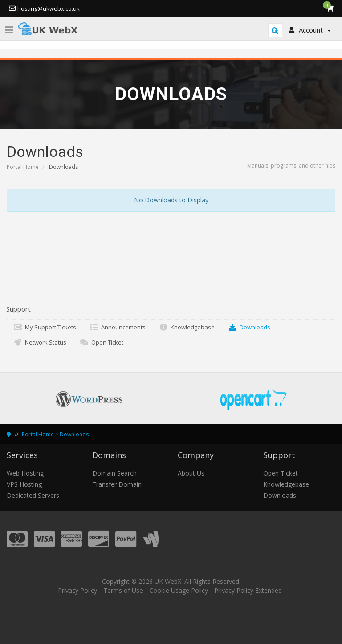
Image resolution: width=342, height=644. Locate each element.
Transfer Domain (117, 484)
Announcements (118, 327)
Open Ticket (102, 342)
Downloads (249, 327)
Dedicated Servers (33, 495)
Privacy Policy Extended (248, 590)
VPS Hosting (24, 484)
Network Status (40, 342)
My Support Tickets (45, 327)
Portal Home (23, 167)
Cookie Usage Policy (179, 590)
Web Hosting (25, 473)
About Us (191, 473)
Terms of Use (123, 590)
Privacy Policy (77, 590)
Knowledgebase (187, 327)
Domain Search (114, 473)
